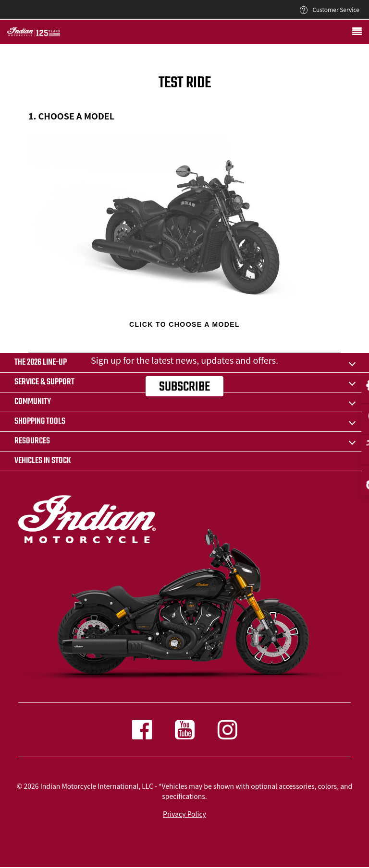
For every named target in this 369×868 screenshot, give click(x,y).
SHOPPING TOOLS (40, 422)
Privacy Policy (184, 814)
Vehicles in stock (43, 461)
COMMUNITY (33, 402)
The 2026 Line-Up (41, 363)
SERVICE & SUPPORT (44, 382)
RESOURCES (32, 441)
